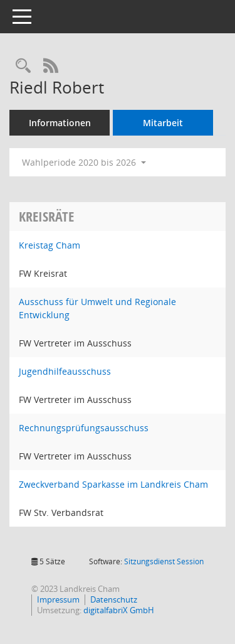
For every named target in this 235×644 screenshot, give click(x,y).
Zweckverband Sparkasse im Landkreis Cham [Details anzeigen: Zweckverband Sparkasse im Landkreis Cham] (113, 484)
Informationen (60, 123)
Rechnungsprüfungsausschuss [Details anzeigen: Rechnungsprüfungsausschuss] (84, 428)
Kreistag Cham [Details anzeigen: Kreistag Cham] (50, 245)
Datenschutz (114, 599)
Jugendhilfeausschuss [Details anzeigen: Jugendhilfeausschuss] (65, 371)
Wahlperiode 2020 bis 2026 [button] (84, 162)
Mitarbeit (163, 123)
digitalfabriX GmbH (119, 610)
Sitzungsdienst (164, 561)
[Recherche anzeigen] (23, 66)
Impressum (58, 599)
